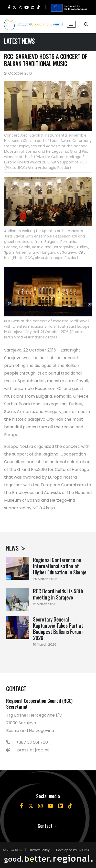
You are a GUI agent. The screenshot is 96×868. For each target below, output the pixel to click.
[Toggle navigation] (71, 24)
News (16, 548)
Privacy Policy (39, 850)
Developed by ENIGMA (73, 850)
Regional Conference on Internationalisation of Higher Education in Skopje (60, 566)
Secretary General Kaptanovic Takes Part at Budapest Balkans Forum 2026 (58, 628)
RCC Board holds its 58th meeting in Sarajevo (58, 594)
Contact (48, 826)
